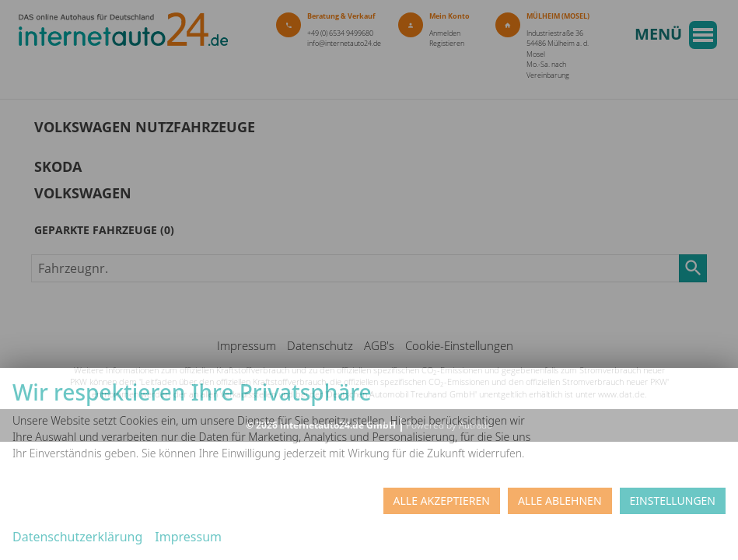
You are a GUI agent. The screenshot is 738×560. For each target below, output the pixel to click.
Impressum (188, 537)
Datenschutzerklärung (77, 537)
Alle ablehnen (560, 500)
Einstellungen (673, 500)
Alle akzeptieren (442, 500)
